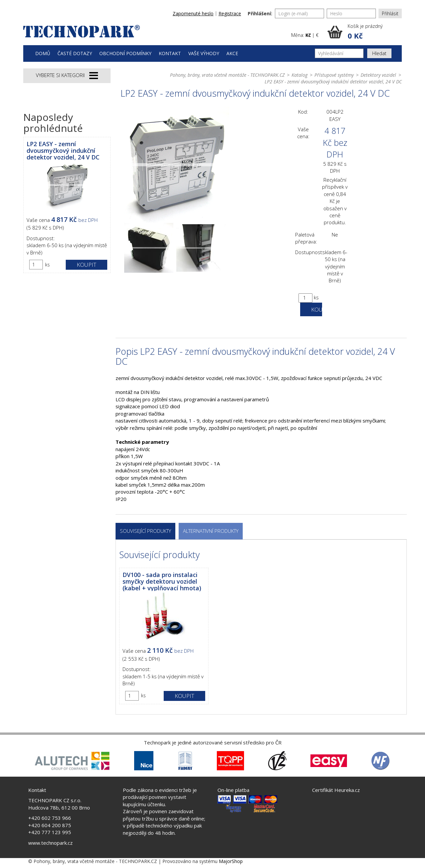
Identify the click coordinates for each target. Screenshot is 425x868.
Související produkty (145, 531)
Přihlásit (390, 13)
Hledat (379, 53)
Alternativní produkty (211, 531)
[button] (365, 32)
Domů (43, 53)
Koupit (86, 265)
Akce (232, 53)
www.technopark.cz (50, 843)
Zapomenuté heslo (193, 13)
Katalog (299, 75)
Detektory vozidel (378, 75)
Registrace (230, 13)
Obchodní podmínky (125, 53)
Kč (308, 35)
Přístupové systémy (334, 75)
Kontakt (170, 53)
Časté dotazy (75, 53)
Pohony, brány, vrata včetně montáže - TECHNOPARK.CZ (227, 75)
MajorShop (231, 861)
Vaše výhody (204, 53)
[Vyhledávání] (339, 53)
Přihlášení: (260, 13)
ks (47, 265)
